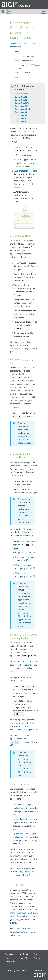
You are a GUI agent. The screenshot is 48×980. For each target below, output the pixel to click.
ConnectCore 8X (21, 115)
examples (30, 553)
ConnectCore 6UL (21, 112)
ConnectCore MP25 (22, 94)
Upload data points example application (25, 821)
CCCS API (30, 662)
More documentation (12, 960)
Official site (24, 954)
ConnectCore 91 (21, 97)
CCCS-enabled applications (25, 171)
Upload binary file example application (25, 836)
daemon (19, 147)
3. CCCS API (18, 77)
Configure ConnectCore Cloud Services (24, 440)
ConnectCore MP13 (22, 103)
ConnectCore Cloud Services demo (24, 772)
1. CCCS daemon (20, 52)
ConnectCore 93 (21, 100)
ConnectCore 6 (20, 118)
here (32, 416)
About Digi (24, 958)
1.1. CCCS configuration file (26, 56)
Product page (11, 954)
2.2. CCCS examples (23, 73)
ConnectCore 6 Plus (22, 121)
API (17, 192)
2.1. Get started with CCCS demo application (28, 67)
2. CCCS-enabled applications (24, 61)
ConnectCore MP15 (22, 106)
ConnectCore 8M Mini (23, 109)
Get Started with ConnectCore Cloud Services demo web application (23, 726)
